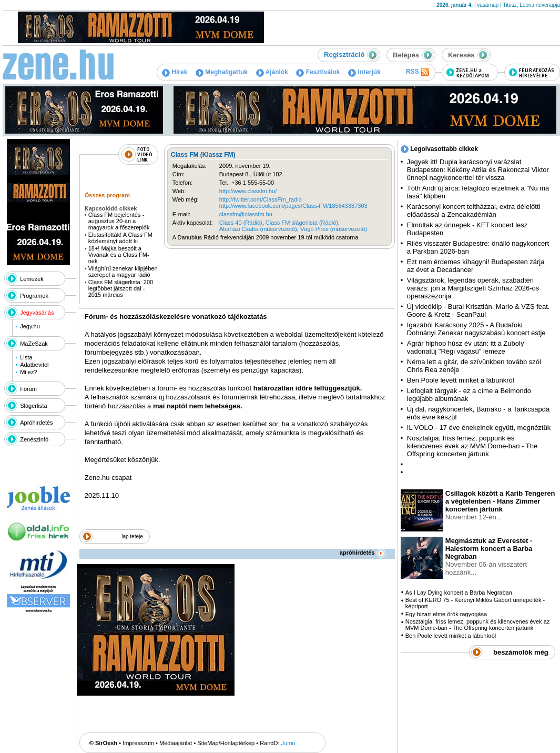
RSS (418, 72)
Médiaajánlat (176, 743)
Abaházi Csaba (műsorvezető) (258, 229)
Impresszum (138, 743)
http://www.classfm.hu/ (248, 191)
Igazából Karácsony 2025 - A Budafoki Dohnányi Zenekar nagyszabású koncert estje (476, 329)
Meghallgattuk (222, 72)
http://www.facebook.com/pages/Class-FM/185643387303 (293, 206)
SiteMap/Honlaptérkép (226, 743)
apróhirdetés (363, 553)
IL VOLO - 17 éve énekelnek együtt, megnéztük (479, 428)
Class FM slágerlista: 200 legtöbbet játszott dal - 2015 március (121, 288)
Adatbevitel (34, 365)
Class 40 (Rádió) (241, 223)
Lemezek (32, 279)
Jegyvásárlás (37, 313)
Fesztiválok (318, 72)
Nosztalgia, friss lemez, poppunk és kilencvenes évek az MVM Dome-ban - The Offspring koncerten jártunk (472, 446)
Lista (26, 357)
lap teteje (132, 536)
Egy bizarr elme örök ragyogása (446, 614)
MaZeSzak (34, 344)
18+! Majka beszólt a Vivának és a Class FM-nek (119, 255)
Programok (34, 296)
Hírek (175, 72)
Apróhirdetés (36, 423)
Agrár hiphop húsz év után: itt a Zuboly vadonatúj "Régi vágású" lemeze (466, 347)
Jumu (288, 743)
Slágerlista (33, 406)
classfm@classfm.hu (246, 214)
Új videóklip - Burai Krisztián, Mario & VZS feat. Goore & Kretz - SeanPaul (478, 310)
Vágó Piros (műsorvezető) (334, 229)
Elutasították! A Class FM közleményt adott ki (120, 238)
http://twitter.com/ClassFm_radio (261, 199)
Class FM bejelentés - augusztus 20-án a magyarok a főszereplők (119, 221)
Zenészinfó (34, 439)
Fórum (28, 389)
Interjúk (364, 72)
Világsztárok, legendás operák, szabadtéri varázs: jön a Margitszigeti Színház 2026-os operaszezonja (473, 288)
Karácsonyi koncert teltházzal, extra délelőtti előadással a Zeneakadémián (474, 210)
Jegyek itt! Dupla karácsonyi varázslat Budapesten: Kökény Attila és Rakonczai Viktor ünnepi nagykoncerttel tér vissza (478, 170)
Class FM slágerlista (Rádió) (302, 223)
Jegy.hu (30, 326)
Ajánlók (272, 72)
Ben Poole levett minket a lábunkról (461, 380)
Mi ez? (28, 372)
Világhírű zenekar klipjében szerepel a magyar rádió (123, 272)
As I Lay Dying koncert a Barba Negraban (459, 593)
